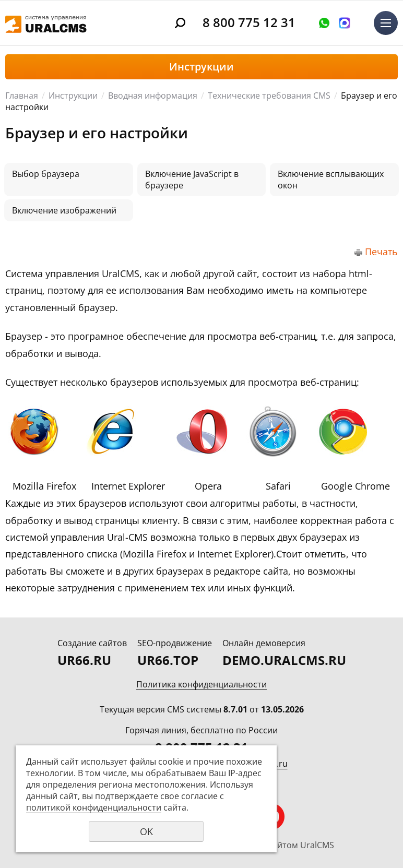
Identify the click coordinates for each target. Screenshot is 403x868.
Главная (22, 96)
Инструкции (73, 96)
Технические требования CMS (269, 96)
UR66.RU (84, 660)
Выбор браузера (46, 174)
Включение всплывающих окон (331, 180)
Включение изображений (64, 210)
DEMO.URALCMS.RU (284, 660)
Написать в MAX (345, 23)
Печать (381, 252)
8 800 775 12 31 (249, 22)
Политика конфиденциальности (201, 684)
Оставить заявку (324, 23)
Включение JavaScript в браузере (192, 180)
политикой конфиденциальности (94, 807)
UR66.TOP (168, 660)
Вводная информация (153, 96)
